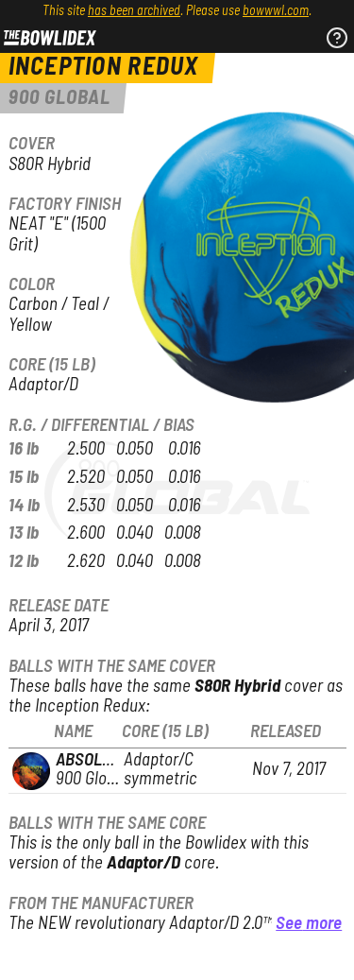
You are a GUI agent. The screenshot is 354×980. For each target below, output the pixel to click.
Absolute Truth (118, 760)
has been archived (134, 11)
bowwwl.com (276, 11)
